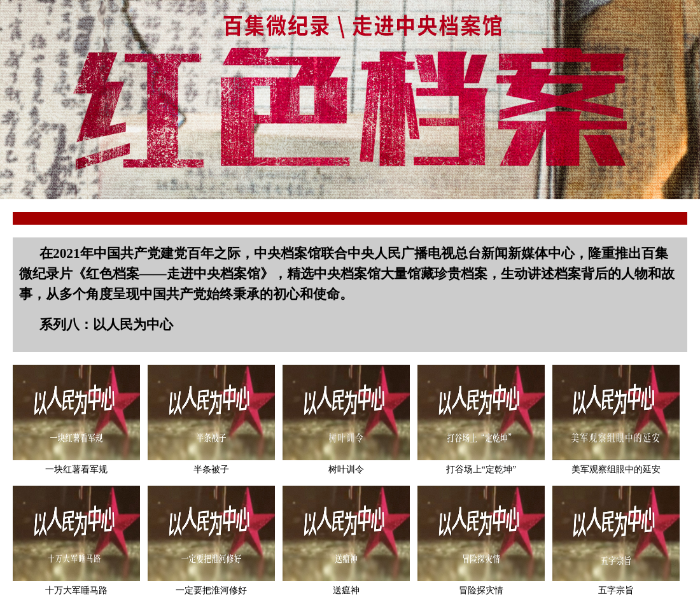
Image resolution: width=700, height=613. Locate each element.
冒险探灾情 (481, 590)
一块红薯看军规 (76, 469)
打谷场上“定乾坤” (481, 469)
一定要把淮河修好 (211, 590)
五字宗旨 (616, 590)
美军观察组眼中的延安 (616, 469)
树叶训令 (346, 469)
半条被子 (211, 469)
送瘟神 (346, 590)
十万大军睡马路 (76, 590)
